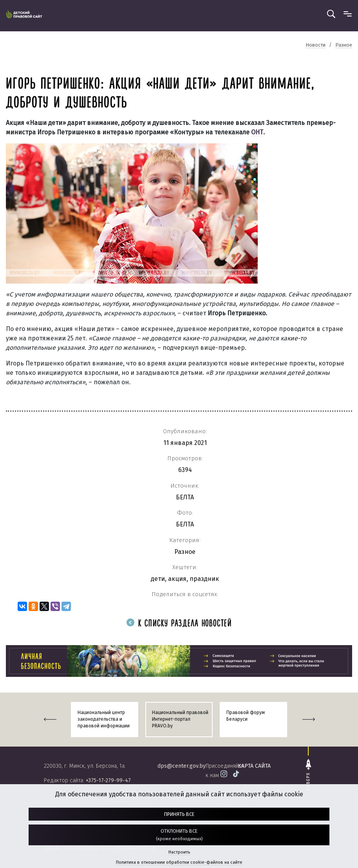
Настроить (179, 852)
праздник (204, 579)
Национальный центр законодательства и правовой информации (104, 719)
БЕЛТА (185, 497)
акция (177, 579)
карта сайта (254, 766)
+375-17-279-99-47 (108, 780)
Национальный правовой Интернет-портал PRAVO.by (180, 719)
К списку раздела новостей (179, 624)
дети (158, 579)
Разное (185, 552)
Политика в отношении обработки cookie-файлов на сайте (179, 862)
